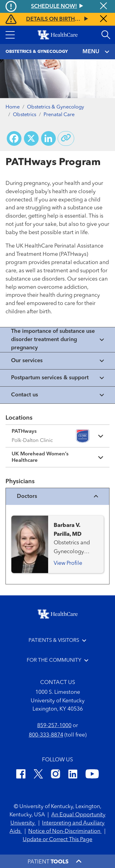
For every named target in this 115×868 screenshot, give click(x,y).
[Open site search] (106, 35)
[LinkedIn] (73, 775)
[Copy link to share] (66, 138)
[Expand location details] (57, 436)
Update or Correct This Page (57, 840)
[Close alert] (103, 19)
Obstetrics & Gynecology (56, 107)
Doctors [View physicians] (58, 497)
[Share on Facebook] (14, 138)
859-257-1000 (54, 726)
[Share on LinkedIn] (48, 138)
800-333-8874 (46, 735)
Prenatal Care (59, 115)
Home (13, 107)
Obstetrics (25, 115)
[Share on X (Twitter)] (31, 138)
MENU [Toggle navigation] (96, 52)
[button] (10, 35)
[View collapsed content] (57, 340)
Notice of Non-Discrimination (65, 831)
